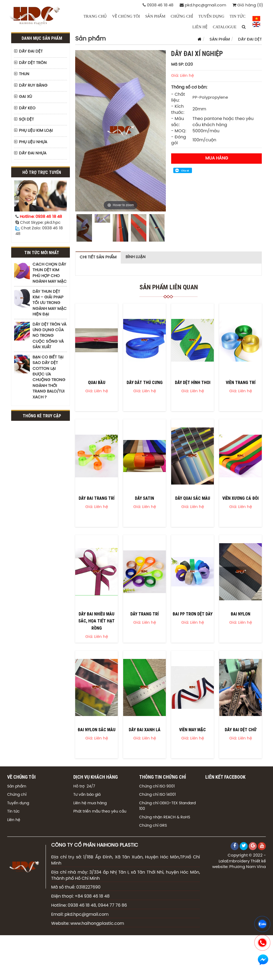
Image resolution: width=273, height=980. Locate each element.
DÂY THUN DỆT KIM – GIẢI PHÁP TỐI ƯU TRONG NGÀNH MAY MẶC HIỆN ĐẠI (50, 303)
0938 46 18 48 (158, 5)
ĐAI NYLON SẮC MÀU (97, 730)
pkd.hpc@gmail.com (203, 5)
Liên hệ (14, 820)
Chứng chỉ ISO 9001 (157, 787)
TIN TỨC (238, 16)
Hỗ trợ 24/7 (84, 787)
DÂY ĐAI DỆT (31, 51)
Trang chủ (95, 16)
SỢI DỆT (26, 119)
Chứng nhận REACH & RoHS (165, 817)
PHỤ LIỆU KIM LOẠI (36, 131)
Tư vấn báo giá (87, 795)
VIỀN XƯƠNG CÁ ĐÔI (240, 498)
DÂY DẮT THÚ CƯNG (145, 382)
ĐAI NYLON (240, 614)
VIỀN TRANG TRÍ (241, 382)
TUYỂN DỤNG (211, 16)
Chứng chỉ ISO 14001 (157, 795)
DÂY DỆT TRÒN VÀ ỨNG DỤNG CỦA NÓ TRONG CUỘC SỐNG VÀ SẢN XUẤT (49, 336)
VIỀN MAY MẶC (192, 730)
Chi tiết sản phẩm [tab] (98, 257)
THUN (24, 74)
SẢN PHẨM (155, 16)
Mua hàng (217, 158)
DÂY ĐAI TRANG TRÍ (97, 498)
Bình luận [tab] (136, 257)
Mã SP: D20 (182, 65)
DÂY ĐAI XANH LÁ (145, 730)
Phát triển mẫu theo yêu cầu (100, 812)
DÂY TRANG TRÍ (144, 614)
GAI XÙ (25, 97)
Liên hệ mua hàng (90, 803)
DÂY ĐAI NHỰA (33, 153)
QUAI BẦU (97, 382)
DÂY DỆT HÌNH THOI (193, 382)
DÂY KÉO (27, 108)
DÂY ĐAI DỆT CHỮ (241, 730)
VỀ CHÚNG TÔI (126, 16)
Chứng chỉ (17, 795)
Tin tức (13, 812)
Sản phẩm (17, 787)
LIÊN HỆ (200, 27)
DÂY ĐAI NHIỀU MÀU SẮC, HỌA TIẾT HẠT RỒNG (97, 621)
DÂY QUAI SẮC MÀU (193, 498)
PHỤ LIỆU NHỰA (33, 142)
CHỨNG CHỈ (182, 16)
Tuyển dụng (18, 803)
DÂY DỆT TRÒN (33, 63)
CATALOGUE (225, 27)
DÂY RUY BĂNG (33, 86)
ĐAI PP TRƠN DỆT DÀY (192, 614)
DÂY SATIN (144, 498)
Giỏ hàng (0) (248, 5)
